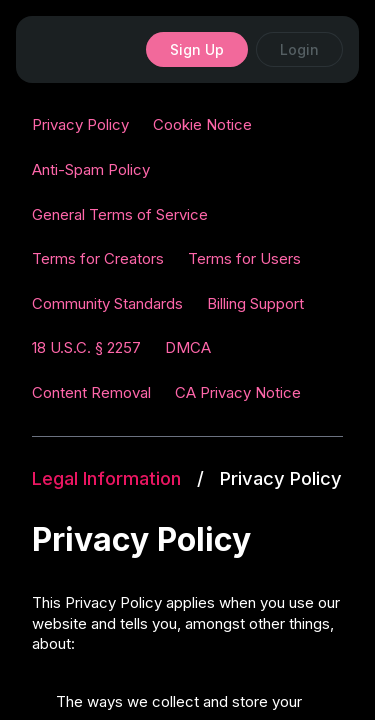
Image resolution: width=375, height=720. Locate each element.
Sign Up (197, 49)
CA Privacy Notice (238, 392)
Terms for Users (244, 258)
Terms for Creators (98, 258)
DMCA (188, 347)
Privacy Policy (80, 124)
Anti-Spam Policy (91, 169)
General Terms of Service (120, 214)
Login (299, 49)
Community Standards (107, 303)
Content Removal (91, 392)
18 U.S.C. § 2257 (86, 347)
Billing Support (255, 303)
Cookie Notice (202, 124)
